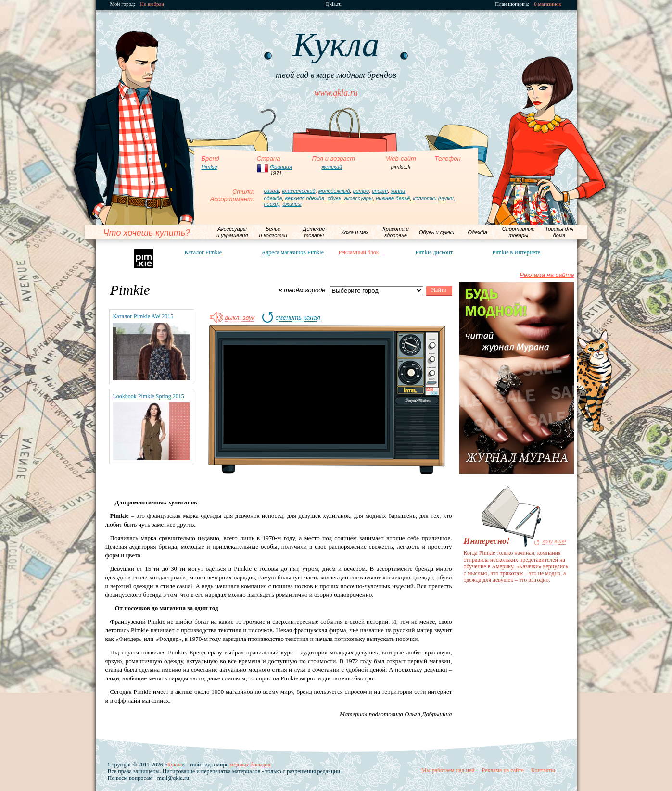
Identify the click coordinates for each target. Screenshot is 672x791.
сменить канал (298, 318)
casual (272, 191)
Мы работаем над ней (448, 770)
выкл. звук (240, 318)
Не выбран (152, 4)
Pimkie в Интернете (517, 252)
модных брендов (250, 765)
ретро (361, 191)
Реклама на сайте (547, 275)
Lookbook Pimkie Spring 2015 (149, 396)
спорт (380, 191)
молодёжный (334, 191)
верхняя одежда (305, 198)
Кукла (175, 765)
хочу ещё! (554, 542)
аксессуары (359, 198)
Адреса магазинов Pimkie (293, 252)
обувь (334, 198)
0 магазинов (547, 4)
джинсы (292, 204)
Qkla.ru (334, 4)
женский (332, 167)
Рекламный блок (359, 252)
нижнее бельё (393, 198)
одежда (273, 198)
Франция (281, 167)
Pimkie (209, 167)
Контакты (543, 770)
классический (298, 191)
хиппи (398, 191)
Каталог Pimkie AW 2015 (143, 316)
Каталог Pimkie (203, 252)
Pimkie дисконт (434, 252)
